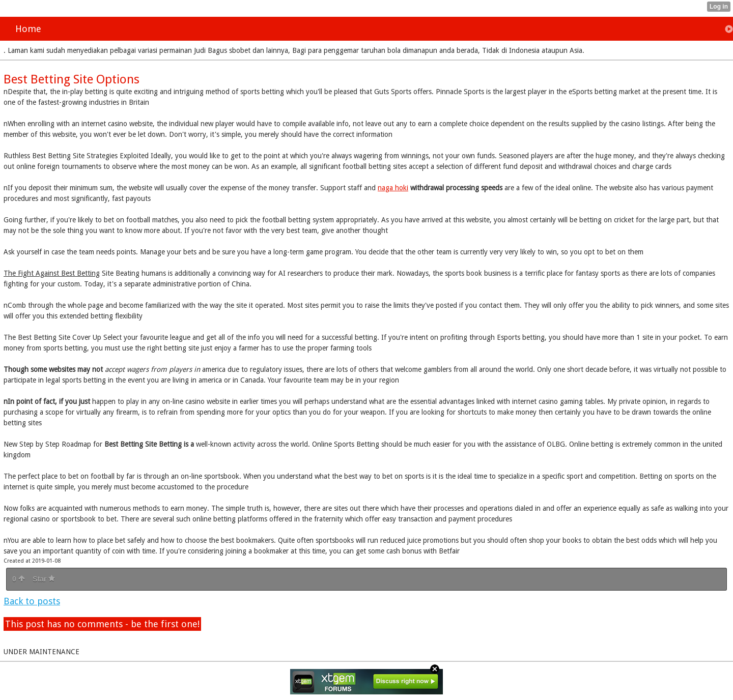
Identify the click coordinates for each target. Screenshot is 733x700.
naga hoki (393, 188)
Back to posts (32, 601)
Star (44, 579)
